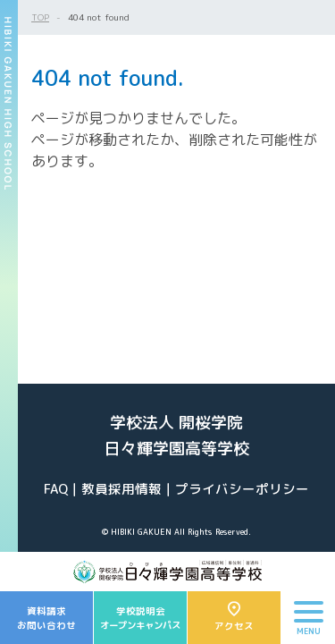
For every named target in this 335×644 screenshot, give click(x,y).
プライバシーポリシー (242, 489)
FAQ (56, 489)
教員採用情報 (121, 489)
